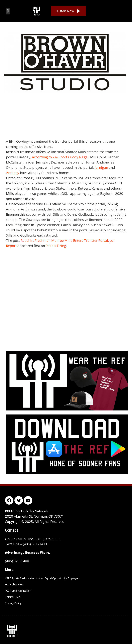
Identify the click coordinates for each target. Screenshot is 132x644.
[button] (8, 11)
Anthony (13, 173)
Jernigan (101, 167)
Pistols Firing (56, 246)
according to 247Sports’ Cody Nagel (60, 157)
